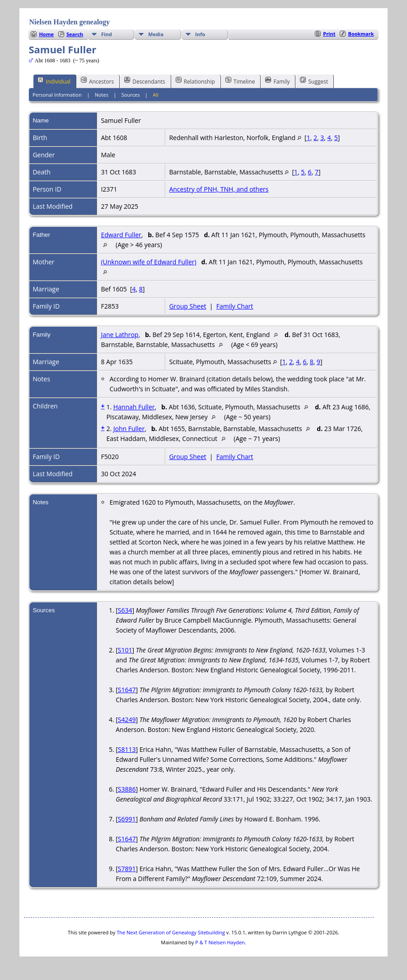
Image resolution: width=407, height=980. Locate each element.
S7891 (127, 869)
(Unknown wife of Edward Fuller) (148, 262)
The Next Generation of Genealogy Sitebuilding (171, 932)
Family (277, 81)
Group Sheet (187, 306)
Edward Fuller (121, 235)
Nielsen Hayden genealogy (69, 22)
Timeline (240, 81)
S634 (125, 610)
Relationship (195, 81)
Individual (54, 81)
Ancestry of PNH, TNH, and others (219, 189)
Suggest (314, 81)
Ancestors (97, 81)
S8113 (127, 749)
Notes (102, 95)
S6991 (127, 819)
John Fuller (129, 429)
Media (156, 34)
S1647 (127, 690)
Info (200, 34)
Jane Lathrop (119, 335)
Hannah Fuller (134, 407)
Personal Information (57, 95)
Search (75, 34)
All (156, 95)
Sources (131, 95)
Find (107, 34)
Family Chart (235, 306)
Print (329, 34)
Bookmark (361, 34)
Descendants (145, 81)
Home (46, 34)
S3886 (127, 789)
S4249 (127, 720)
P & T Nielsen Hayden (220, 942)
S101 (125, 650)
